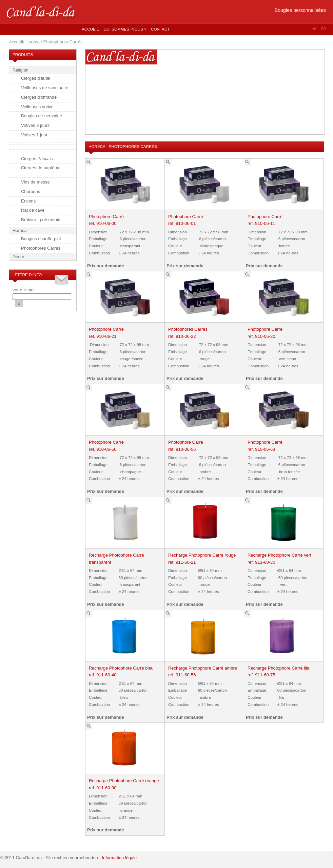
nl (315, 29)
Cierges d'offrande (39, 97)
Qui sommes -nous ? (125, 29)
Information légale (119, 858)
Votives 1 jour (34, 135)
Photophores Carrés (41, 248)
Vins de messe (35, 182)
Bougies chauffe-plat (41, 239)
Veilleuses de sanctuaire (45, 88)
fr (324, 29)
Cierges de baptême (41, 168)
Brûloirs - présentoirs (41, 220)
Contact (160, 29)
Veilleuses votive (37, 107)
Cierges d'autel (36, 78)
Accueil (90, 29)
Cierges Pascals (37, 159)
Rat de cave (33, 210)
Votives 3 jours (35, 125)
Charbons (31, 191)
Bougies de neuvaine (42, 116)
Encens (28, 201)
